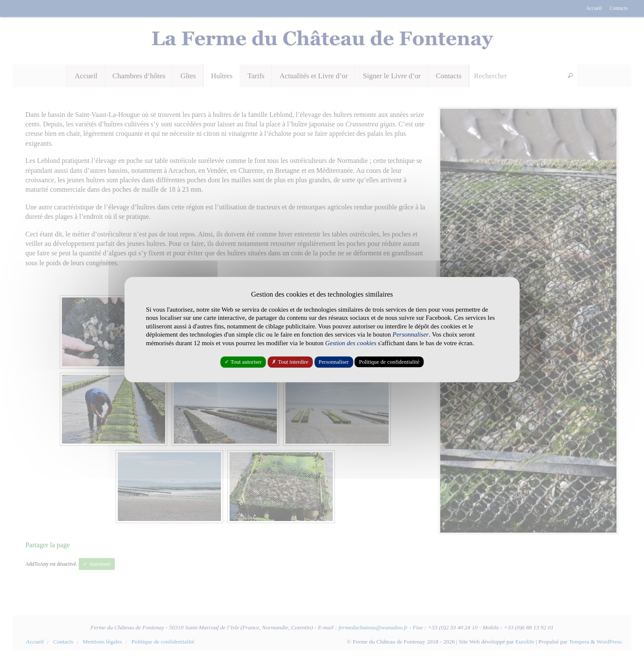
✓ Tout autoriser (243, 362)
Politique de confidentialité (389, 362)
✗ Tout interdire (290, 362)
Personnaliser (334, 362)
